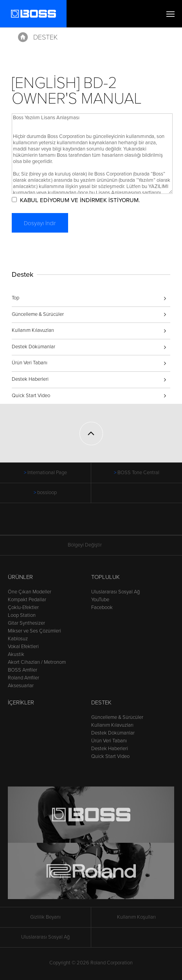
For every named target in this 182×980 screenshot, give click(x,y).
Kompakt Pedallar (27, 600)
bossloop (47, 493)
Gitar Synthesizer (26, 623)
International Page (47, 473)
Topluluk (105, 577)
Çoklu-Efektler (23, 607)
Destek (45, 37)
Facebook (102, 607)
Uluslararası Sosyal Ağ (115, 592)
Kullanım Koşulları (136, 917)
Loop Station (22, 615)
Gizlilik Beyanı (45, 917)
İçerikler (21, 702)
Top (15, 298)
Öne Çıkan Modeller (30, 592)
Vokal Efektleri (23, 647)
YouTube (100, 600)
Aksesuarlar (21, 686)
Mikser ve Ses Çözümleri (34, 631)
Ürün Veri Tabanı (30, 363)
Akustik (16, 654)
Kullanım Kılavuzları (33, 330)
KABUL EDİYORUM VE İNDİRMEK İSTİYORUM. (80, 200)
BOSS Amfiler (23, 670)
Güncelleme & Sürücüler (38, 314)
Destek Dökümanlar (33, 347)
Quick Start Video (31, 396)
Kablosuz (18, 639)
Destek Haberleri (30, 379)
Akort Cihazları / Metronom (37, 662)
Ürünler (20, 577)
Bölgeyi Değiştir (91, 545)
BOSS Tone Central (138, 473)
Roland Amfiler (23, 678)
